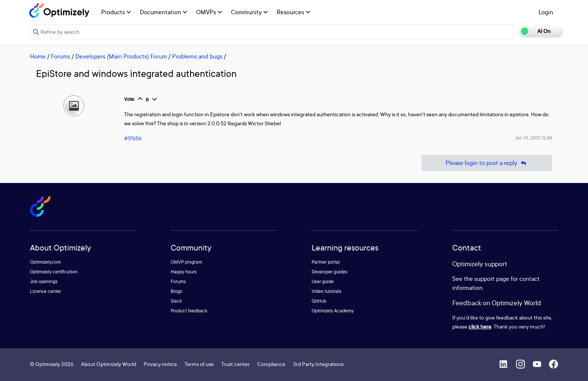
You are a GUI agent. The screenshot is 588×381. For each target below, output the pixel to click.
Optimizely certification (54, 272)
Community (249, 12)
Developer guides (330, 272)
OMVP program (186, 262)
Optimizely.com (45, 262)
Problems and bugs (197, 56)
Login (546, 12)
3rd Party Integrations (318, 364)
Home (38, 56)
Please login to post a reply (487, 163)
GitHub (319, 301)
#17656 (133, 138)
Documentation (163, 12)
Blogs (176, 291)
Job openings (44, 281)
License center (46, 291)
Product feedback (189, 311)
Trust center (235, 364)
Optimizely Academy (333, 311)
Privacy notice (160, 364)
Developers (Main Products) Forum (121, 56)
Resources (293, 12)
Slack (176, 301)
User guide (323, 281)
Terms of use (199, 364)
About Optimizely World (109, 364)
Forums (61, 56)
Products (116, 12)
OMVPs (209, 12)
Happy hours (184, 272)
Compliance (271, 364)
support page (492, 279)
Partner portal (326, 262)
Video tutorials (327, 291)
